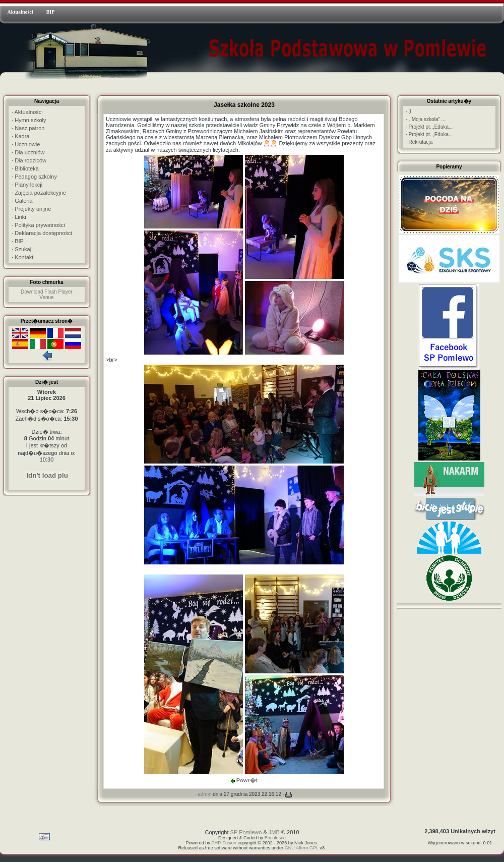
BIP (51, 12)
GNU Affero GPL (302, 848)
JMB (274, 832)
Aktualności (20, 12)
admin (204, 794)
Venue (46, 297)
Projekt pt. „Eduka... (429, 127)
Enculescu (275, 838)
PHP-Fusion (224, 843)
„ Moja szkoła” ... (426, 119)
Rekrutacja (419, 142)
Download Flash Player (47, 292)
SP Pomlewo (246, 832)
